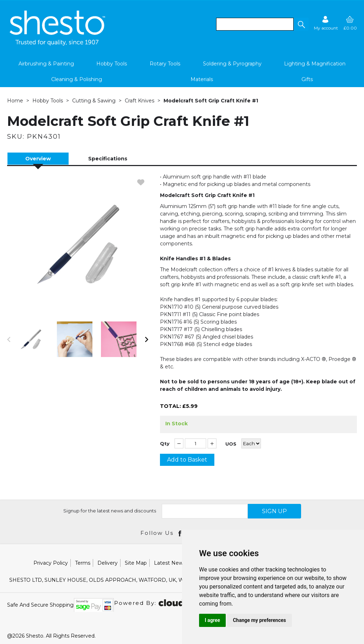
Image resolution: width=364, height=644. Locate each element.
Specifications (108, 159)
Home (15, 101)
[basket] (350, 23)
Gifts (307, 79)
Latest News (170, 563)
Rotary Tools (165, 64)
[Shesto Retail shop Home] (58, 44)
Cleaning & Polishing (77, 79)
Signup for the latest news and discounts (110, 511)
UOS (231, 444)
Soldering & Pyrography (232, 64)
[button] (301, 24)
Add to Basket (187, 460)
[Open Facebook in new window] (180, 533)
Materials (202, 79)
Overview (38, 159)
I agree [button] (212, 620)
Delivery (108, 563)
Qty (165, 444)
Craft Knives (140, 101)
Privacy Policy (51, 563)
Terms (83, 563)
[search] (255, 24)
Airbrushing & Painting (46, 64)
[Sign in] (326, 23)
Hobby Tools (112, 64)
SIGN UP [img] (274, 511)
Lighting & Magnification (315, 64)
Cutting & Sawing (94, 101)
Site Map (136, 563)
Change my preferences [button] (259, 620)
